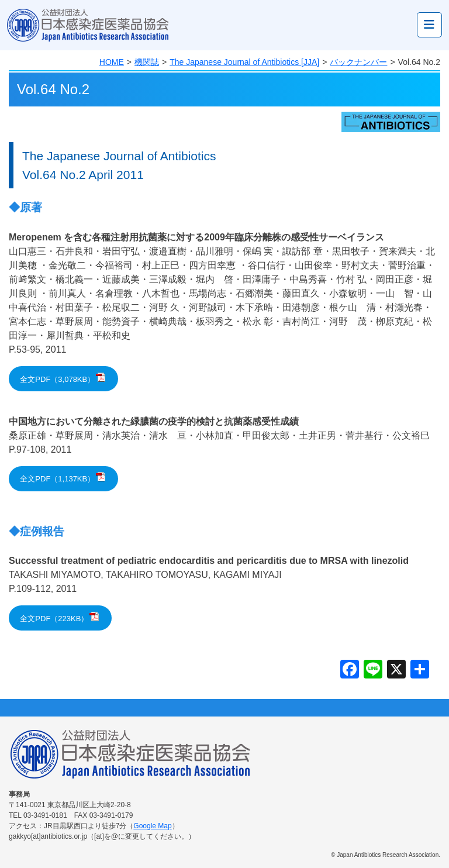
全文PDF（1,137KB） (57, 479)
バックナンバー (358, 62)
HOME (112, 62)
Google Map (152, 826)
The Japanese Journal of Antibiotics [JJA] (244, 62)
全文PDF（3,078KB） (57, 379)
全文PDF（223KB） (54, 619)
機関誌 (147, 62)
